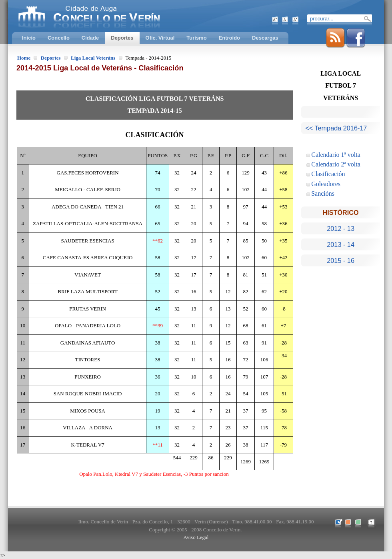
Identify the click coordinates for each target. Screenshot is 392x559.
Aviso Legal (196, 537)
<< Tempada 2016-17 (336, 128)
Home (24, 58)
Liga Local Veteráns (93, 58)
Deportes (51, 58)
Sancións (323, 193)
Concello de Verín (122, 16)
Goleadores (326, 184)
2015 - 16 (341, 260)
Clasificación (328, 174)
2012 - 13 (341, 228)
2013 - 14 (341, 244)
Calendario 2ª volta (336, 164)
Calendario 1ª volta (336, 155)
